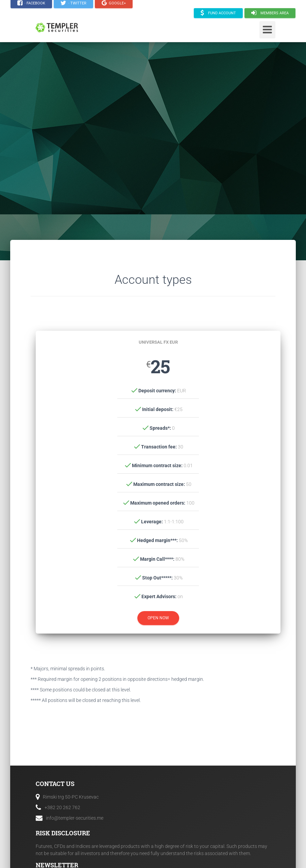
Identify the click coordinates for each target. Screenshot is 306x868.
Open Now (158, 618)
